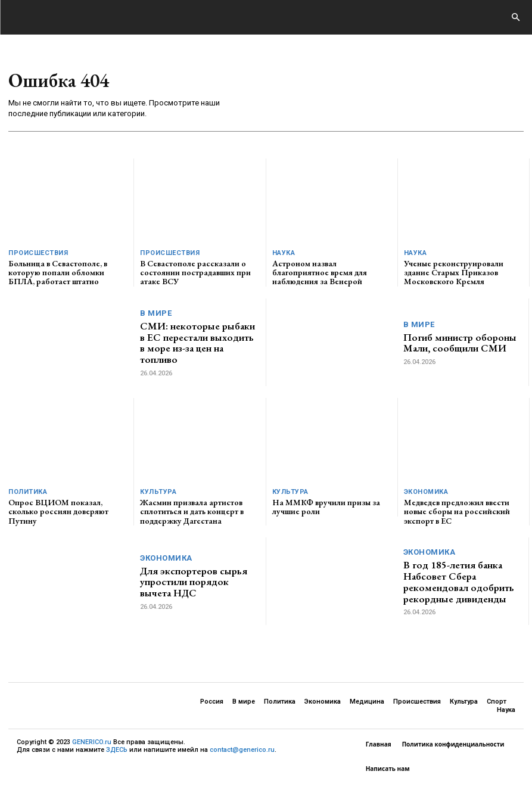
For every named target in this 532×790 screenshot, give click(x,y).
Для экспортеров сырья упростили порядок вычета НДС (194, 582)
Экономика (426, 492)
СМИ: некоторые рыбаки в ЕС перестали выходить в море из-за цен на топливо (197, 343)
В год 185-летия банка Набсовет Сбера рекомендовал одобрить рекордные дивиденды (459, 581)
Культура (158, 492)
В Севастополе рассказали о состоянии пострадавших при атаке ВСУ (195, 273)
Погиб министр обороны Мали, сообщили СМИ (460, 343)
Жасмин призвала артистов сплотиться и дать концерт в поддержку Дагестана (192, 511)
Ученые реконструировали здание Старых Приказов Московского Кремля (454, 273)
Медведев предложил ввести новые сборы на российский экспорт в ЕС (457, 511)
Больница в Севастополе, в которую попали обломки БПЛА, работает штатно (58, 273)
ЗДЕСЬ (117, 750)
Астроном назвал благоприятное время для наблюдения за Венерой (320, 273)
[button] (515, 18)
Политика (28, 492)
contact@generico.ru (242, 750)
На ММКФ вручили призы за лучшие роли (326, 507)
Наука (284, 253)
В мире (156, 313)
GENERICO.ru (92, 742)
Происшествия (38, 253)
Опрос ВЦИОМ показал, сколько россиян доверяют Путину (58, 511)
